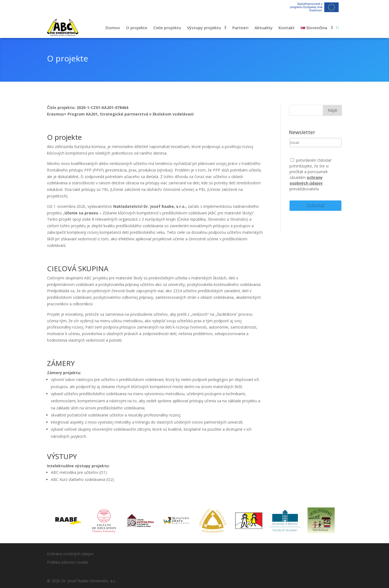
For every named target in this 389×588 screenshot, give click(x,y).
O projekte (137, 28)
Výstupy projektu (204, 28)
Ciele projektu (167, 28)
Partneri (240, 28)
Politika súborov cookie (68, 562)
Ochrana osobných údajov (70, 554)
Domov (113, 28)
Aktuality (264, 28)
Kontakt (287, 28)
